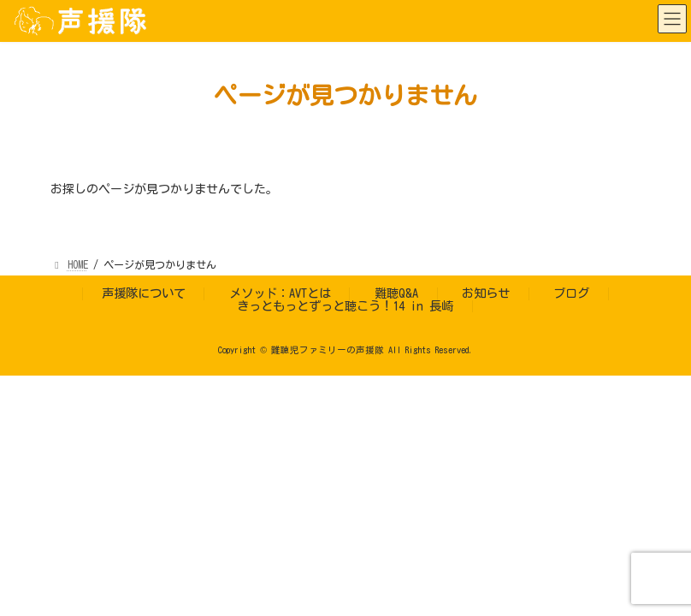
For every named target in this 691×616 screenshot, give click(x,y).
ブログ (571, 293)
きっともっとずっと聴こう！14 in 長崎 (345, 306)
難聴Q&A (396, 293)
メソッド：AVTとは (280, 293)
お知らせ (486, 293)
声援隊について (144, 293)
